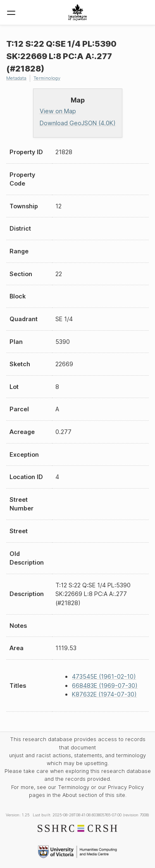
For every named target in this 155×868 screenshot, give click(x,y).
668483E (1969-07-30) (105, 686)
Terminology (47, 78)
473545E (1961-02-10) (104, 676)
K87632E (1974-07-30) (104, 694)
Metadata (16, 78)
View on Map (58, 111)
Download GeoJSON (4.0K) (78, 123)
